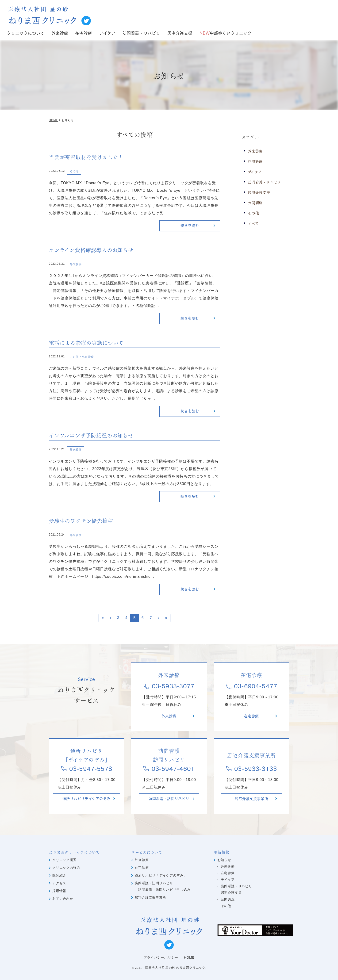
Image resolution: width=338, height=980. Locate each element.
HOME (189, 958)
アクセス (59, 883)
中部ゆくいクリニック (226, 33)
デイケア (107, 33)
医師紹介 (59, 876)
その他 (253, 213)
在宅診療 (83, 33)
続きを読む (190, 226)
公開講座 (255, 202)
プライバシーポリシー (161, 958)
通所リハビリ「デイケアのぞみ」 (161, 876)
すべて (253, 223)
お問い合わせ (63, 899)
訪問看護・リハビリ (141, 33)
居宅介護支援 (180, 33)
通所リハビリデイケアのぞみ (86, 799)
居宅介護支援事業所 (251, 799)
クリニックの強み (66, 868)
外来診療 (60, 33)
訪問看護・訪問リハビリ (169, 799)
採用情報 (59, 891)
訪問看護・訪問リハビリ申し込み (164, 890)
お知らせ (224, 860)
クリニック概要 (65, 860)
